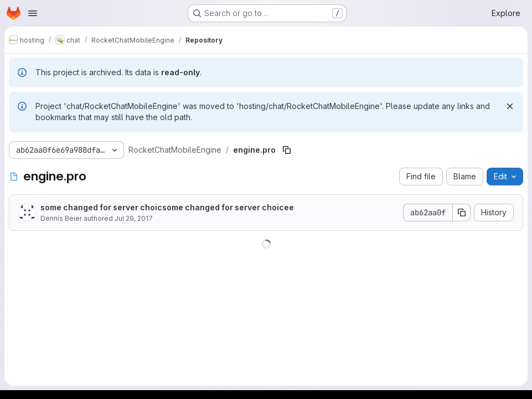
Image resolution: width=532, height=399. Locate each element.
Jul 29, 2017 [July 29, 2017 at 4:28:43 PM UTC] (134, 218)
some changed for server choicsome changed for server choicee (167, 207)
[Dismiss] (510, 106)
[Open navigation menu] (33, 13)
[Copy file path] (287, 150)
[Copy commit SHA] (462, 213)
